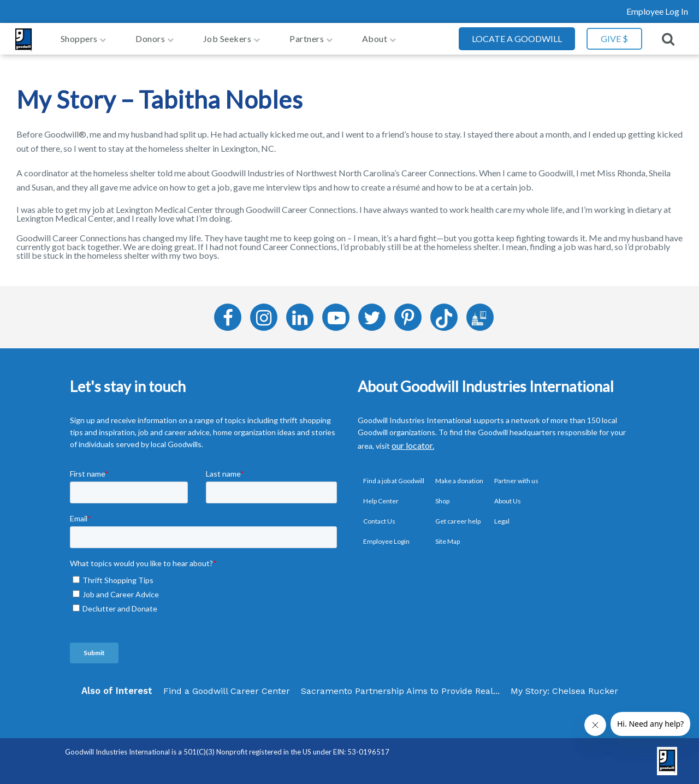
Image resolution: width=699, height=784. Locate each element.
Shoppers (79, 38)
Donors (150, 38)
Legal (502, 521)
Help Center (381, 501)
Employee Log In (657, 11)
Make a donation (459, 481)
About (375, 38)
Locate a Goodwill (517, 38)
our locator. (413, 445)
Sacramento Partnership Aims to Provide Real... (400, 691)
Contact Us (379, 521)
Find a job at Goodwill (394, 481)
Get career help (458, 521)
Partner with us (516, 481)
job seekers (227, 38)
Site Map (448, 541)
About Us (508, 501)
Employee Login (386, 541)
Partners (307, 38)
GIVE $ (614, 38)
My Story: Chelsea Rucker (564, 691)
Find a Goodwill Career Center (227, 691)
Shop (442, 501)
